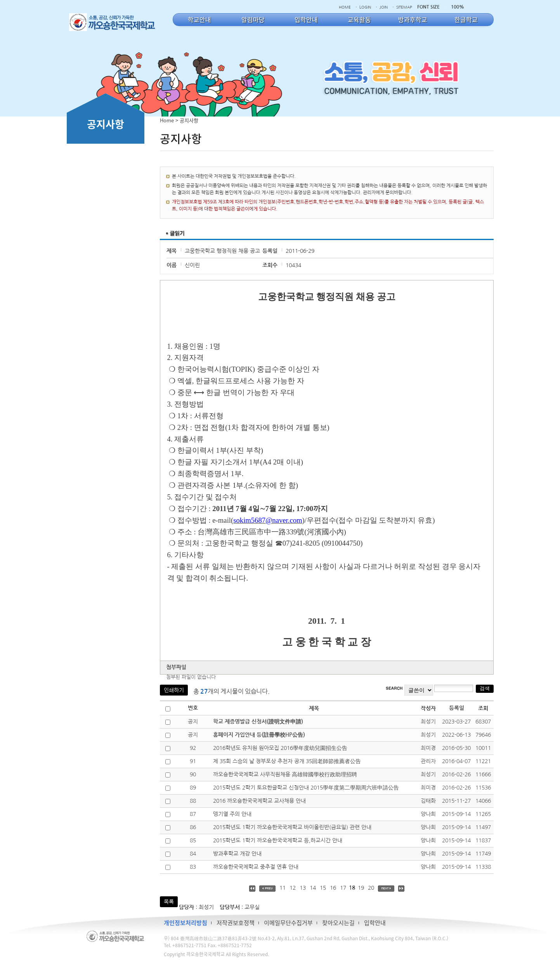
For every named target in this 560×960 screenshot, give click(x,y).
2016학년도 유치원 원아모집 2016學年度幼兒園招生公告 (280, 748)
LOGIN (365, 7)
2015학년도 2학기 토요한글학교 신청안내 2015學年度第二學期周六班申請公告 (306, 788)
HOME (345, 7)
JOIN (384, 7)
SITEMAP (404, 7)
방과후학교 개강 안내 (237, 854)
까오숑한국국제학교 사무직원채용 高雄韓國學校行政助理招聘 (285, 774)
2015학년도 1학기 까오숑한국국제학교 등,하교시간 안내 (278, 840)
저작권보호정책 (236, 923)
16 (333, 888)
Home (167, 120)
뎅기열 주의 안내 (232, 814)
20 (371, 888)
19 (361, 888)
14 (313, 888)
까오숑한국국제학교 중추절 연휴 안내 (256, 867)
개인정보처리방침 (186, 923)
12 (293, 888)
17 (343, 888)
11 (283, 888)
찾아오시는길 (338, 923)
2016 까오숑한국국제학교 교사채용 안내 (259, 801)
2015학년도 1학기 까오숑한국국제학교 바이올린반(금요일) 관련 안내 (292, 827)
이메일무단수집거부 (288, 923)
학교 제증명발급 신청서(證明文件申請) (258, 722)
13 (303, 888)
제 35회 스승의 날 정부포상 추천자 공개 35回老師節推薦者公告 (287, 761)
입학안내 (375, 923)
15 (323, 888)
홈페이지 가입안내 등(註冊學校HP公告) (259, 735)
